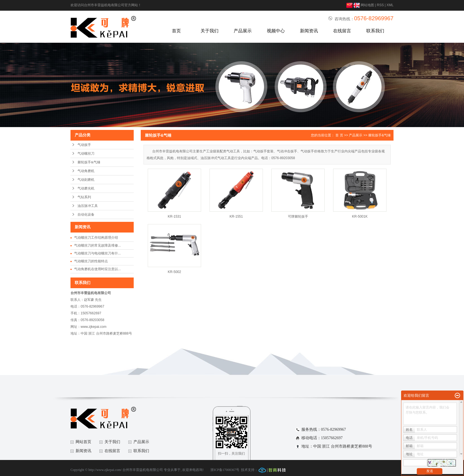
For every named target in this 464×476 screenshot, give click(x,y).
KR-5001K (360, 216)
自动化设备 (86, 215)
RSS (380, 5)
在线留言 (342, 31)
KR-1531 (174, 216)
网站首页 (83, 442)
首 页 (339, 135)
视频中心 (276, 31)
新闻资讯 (309, 31)
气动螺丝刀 (86, 154)
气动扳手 (84, 145)
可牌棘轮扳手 (298, 216)
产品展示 (243, 31)
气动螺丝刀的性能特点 (91, 261)
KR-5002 (174, 272)
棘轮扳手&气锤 (89, 162)
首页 (176, 31)
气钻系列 (84, 197)
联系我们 (375, 31)
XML (390, 5)
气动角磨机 (86, 171)
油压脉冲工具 (88, 206)
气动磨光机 (86, 188)
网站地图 (367, 5)
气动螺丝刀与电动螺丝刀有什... (97, 253)
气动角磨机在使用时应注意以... (97, 269)
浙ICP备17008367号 (225, 470)
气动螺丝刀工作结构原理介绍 (96, 238)
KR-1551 (236, 216)
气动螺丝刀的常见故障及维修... (97, 245)
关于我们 (210, 31)
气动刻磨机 (86, 180)
